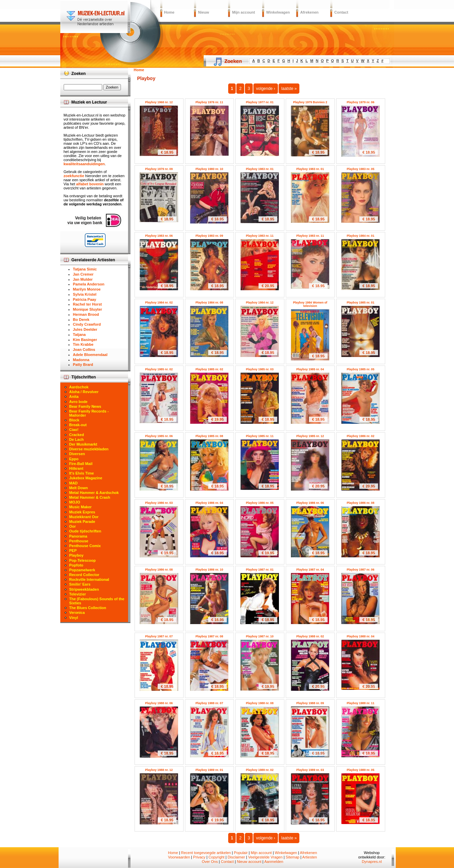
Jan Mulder (83, 279)
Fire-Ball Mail (81, 464)
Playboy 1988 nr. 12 (159, 770)
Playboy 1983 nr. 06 (159, 236)
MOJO (75, 502)
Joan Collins (84, 350)
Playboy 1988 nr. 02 (310, 636)
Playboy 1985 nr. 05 (361, 369)
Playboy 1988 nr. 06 (159, 703)
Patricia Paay (85, 299)
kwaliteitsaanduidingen (84, 164)
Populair (241, 853)
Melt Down (79, 488)
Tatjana (79, 335)
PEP (73, 551)
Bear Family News (85, 406)
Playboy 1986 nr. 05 (260, 503)
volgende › (266, 89)
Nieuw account (249, 862)
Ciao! (74, 430)
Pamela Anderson (89, 284)
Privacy (199, 857)
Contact (341, 12)
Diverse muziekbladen (89, 449)
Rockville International (89, 579)
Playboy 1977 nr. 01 (260, 102)
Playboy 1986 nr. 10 (209, 570)
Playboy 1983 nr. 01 (260, 169)
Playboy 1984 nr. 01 (361, 236)
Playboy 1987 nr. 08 (209, 636)
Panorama (78, 536)
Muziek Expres (82, 512)
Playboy (76, 555)
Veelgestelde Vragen (265, 857)
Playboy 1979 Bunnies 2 (310, 102)
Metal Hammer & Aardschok (94, 493)
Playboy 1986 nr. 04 (209, 503)
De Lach (76, 439)
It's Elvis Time (82, 473)
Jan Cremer (83, 274)
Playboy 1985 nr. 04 (310, 369)
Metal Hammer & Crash (90, 497)
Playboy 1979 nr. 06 (361, 102)
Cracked (76, 435)
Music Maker (80, 507)
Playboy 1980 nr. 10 (209, 169)
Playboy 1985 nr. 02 (159, 369)
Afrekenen (310, 12)
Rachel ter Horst (87, 304)
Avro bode (78, 402)
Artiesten (309, 857)
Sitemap (293, 857)
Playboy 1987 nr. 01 (260, 570)
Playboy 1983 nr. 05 (361, 169)
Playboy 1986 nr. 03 (159, 503)
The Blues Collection (88, 608)
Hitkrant (76, 468)
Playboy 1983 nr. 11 (260, 236)
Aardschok (79, 387)
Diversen (77, 454)
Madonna (81, 360)
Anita (74, 397)
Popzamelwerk (82, 570)
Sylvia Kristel (85, 294)
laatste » (289, 89)
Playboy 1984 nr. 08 (209, 303)
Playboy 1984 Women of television (310, 304)
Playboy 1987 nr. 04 (310, 570)
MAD (73, 483)
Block (74, 420)
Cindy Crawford (87, 324)
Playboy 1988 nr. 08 (260, 703)
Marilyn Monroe (87, 289)
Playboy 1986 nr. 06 (310, 503)
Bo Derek (81, 320)
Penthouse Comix (85, 546)
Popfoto (76, 565)
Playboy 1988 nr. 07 (209, 703)
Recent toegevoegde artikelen (206, 853)
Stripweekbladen (84, 589)
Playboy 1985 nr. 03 (260, 369)
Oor (73, 526)
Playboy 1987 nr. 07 (159, 636)
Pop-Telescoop (82, 560)
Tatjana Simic (85, 269)
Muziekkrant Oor (84, 517)
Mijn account (244, 12)
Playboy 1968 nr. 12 (159, 102)
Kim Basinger (85, 340)
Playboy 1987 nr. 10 (260, 636)
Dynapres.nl (372, 862)
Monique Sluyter (88, 309)
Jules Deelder (85, 329)
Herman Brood (86, 314)
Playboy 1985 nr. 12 (310, 436)
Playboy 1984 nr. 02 (159, 303)
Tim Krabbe (83, 344)
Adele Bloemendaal (90, 355)
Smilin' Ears (80, 584)
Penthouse (79, 541)
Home (169, 12)
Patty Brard (83, 365)
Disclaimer (236, 857)
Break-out (78, 425)
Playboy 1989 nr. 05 (361, 770)
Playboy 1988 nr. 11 (361, 703)
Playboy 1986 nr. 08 (361, 503)
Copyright (216, 857)
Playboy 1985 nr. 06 (159, 436)
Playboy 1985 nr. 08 (209, 436)
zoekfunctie (74, 176)
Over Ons (210, 862)
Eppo (74, 459)
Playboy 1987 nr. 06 (361, 570)
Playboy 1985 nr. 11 (260, 436)
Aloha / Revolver (84, 392)
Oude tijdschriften (85, 531)
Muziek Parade (82, 522)
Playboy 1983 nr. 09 (209, 236)
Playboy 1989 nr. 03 (310, 770)
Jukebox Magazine (86, 478)
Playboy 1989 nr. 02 (260, 770)
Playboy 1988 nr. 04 (361, 636)
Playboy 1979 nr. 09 (159, 169)
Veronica (77, 613)
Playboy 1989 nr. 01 (209, 770)
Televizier (77, 594)
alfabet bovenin (90, 184)
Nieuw (204, 12)
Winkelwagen (278, 12)
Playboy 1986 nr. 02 (361, 436)
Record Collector (84, 575)
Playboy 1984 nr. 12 (260, 303)
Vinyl (74, 618)
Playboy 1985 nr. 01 (361, 303)
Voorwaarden (179, 857)
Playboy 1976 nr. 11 (209, 102)
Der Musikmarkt (83, 444)
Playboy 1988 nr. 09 (310, 703)
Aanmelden (274, 862)
